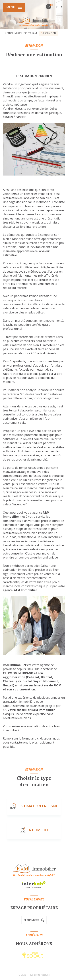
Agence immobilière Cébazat (21, 33)
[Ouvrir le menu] (14, 7)
